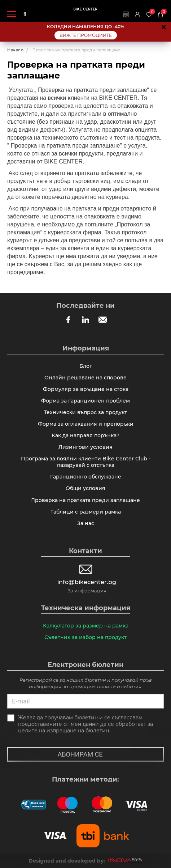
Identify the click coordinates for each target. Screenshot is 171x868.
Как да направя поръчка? (85, 435)
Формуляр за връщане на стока (86, 389)
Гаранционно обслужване (86, 477)
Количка (162, 12)
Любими (151, 12)
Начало (15, 50)
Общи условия (85, 488)
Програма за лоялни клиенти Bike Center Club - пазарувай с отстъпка (86, 462)
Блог (86, 366)
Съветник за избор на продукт (85, 637)
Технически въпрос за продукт (85, 412)
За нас (86, 523)
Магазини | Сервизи (126, 14)
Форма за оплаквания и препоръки (86, 424)
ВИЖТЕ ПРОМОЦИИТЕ (86, 35)
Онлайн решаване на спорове (85, 378)
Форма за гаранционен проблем (85, 401)
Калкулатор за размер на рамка (86, 626)
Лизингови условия (85, 447)
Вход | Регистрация (137, 14)
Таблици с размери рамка (86, 512)
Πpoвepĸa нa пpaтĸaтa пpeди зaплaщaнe (85, 500)
